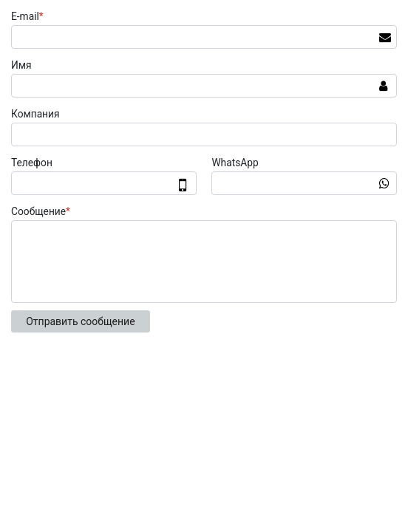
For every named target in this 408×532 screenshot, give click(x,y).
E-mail (29, 16)
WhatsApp (235, 163)
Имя (21, 65)
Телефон (32, 163)
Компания (35, 114)
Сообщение (42, 211)
